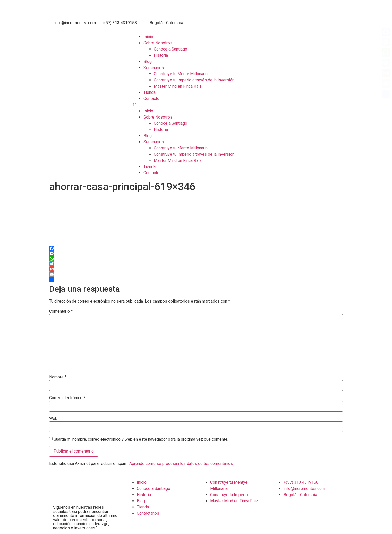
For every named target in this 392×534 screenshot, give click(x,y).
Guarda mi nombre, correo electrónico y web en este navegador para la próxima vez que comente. (141, 439)
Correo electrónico (67, 398)
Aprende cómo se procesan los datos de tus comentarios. (181, 464)
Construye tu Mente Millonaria (181, 74)
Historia (161, 55)
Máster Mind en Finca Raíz (178, 86)
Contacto (151, 99)
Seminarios (154, 68)
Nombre (58, 377)
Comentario (61, 311)
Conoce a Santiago (171, 49)
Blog (148, 61)
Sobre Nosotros (158, 43)
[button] (261, 105)
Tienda (150, 92)
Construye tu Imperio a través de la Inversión (194, 80)
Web (53, 419)
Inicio (148, 37)
